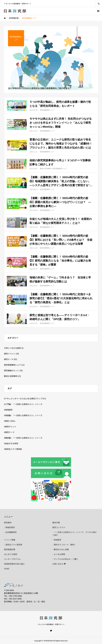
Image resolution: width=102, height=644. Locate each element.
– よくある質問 (59, 554)
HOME (7, 569)
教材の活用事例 (11, 376)
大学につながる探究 (12, 348)
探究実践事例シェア (12, 365)
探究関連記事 (10, 549)
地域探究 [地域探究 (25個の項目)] (9, 410)
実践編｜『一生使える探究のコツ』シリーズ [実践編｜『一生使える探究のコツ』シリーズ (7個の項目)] (24, 415)
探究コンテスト (59, 527)
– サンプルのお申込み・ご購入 (65, 559)
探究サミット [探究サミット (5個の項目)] (11, 427)
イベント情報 (10, 540)
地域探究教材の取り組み (14, 564)
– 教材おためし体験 (61, 549)
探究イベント (10, 354)
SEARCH (99, 3)
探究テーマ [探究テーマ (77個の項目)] (10, 432)
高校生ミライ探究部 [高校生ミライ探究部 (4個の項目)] (13, 449)
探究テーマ (9, 359)
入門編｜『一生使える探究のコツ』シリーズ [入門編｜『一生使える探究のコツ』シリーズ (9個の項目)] (24, 404)
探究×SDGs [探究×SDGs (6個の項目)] (10, 421)
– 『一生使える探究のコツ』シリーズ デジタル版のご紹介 (74, 534)
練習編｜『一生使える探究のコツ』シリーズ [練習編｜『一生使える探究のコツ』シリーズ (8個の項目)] (24, 438)
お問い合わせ (59, 564)
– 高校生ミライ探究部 (13, 545)
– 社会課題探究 (10, 532)
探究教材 (8, 523)
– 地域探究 (57, 540)
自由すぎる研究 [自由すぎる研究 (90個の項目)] (12, 443)
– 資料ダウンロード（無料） (64, 545)
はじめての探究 (11, 554)
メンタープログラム (12, 559)
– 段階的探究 (9, 527)
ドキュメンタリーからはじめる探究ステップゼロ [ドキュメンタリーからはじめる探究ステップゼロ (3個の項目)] (26, 399)
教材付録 (56, 523)
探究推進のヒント (11, 370)
